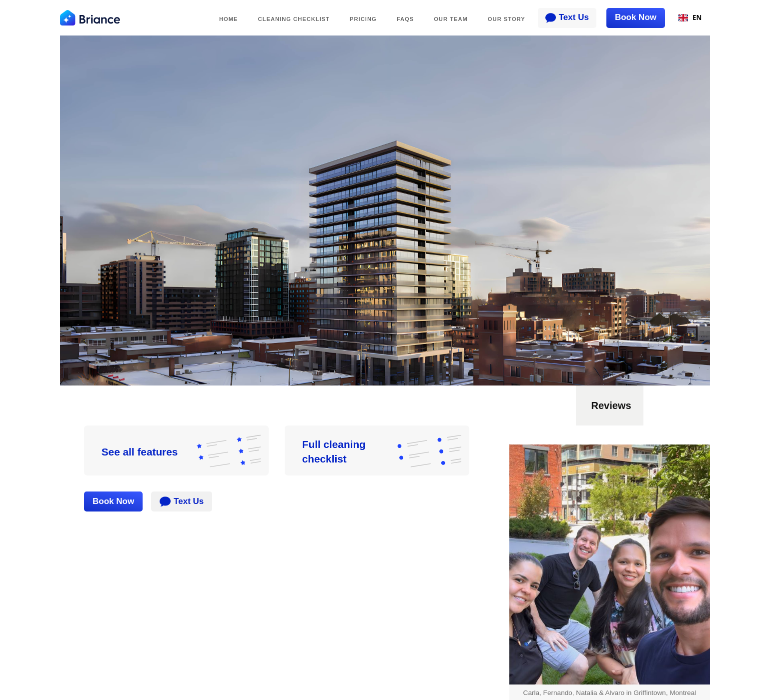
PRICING (363, 19)
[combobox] (690, 18)
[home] (90, 18)
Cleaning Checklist (294, 19)
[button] (576, 435)
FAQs (405, 19)
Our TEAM (451, 19)
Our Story (507, 19)
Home (229, 19)
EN (690, 18)
